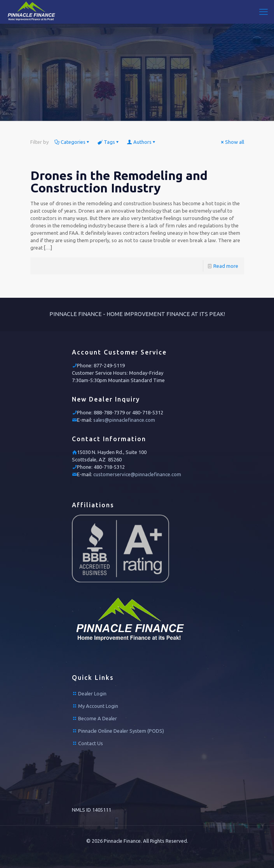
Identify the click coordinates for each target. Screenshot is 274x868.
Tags (109, 142)
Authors (142, 142)
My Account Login (98, 706)
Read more (226, 266)
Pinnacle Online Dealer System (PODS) (121, 731)
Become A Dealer (98, 718)
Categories (72, 142)
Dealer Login (92, 693)
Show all (232, 142)
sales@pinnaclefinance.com (124, 420)
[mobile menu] (264, 12)
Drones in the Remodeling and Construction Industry (119, 182)
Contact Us (91, 743)
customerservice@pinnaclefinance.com (137, 474)
